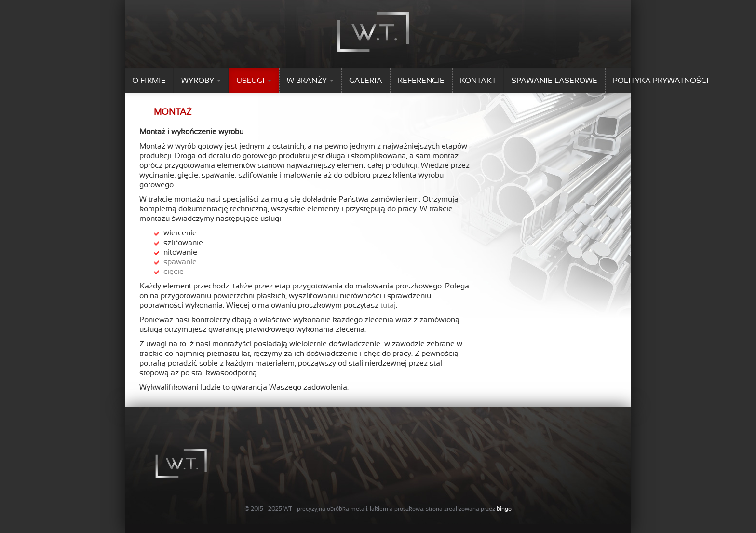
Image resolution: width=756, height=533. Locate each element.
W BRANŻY (310, 81)
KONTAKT (478, 81)
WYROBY (201, 81)
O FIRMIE (149, 81)
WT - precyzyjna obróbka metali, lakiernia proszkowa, (354, 509)
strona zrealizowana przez (469, 509)
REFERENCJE (421, 81)
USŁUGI (254, 81)
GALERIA (366, 81)
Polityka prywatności (661, 81)
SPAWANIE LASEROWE (554, 81)
